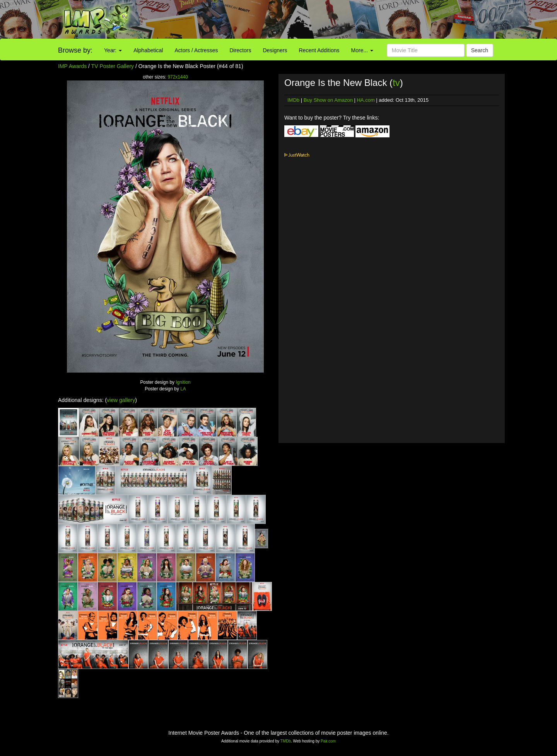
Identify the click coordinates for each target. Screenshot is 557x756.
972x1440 (178, 77)
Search (480, 50)
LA (183, 389)
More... (362, 50)
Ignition (183, 382)
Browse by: (75, 50)
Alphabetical (148, 50)
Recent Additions (319, 50)
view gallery (121, 400)
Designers (275, 50)
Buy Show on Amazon (328, 100)
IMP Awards (72, 66)
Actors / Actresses (196, 50)
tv (396, 83)
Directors (240, 50)
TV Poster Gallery (113, 66)
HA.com (366, 100)
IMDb (293, 100)
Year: (113, 50)
